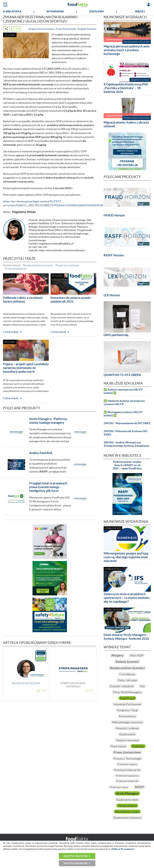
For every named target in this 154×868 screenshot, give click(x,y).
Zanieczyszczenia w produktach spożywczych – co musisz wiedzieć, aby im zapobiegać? (127, 598)
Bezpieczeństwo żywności (38, 265)
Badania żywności (127, 662)
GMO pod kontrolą (116, 335)
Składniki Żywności (87, 29)
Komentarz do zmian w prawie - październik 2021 (71, 300)
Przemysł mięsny (127, 764)
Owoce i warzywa (127, 740)
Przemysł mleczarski (127, 770)
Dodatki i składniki (122, 686)
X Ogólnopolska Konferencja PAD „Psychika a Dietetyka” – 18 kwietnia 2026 (126, 88)
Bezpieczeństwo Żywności (42, 29)
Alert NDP (137, 655)
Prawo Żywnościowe (66, 29)
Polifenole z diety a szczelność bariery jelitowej (23, 300)
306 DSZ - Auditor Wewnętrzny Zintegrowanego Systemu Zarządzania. (127, 444)
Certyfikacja (127, 674)
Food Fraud (127, 698)
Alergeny (117, 655)
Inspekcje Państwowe (127, 704)
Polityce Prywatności (123, 849)
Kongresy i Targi (127, 710)
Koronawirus (127, 716)
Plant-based (118, 746)
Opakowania (127, 734)
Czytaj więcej (11, 332)
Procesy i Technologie (127, 758)
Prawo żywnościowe (67, 265)
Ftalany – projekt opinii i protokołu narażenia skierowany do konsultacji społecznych (26, 368)
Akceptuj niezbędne (76, 863)
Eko (142, 686)
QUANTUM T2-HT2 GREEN (122, 375)
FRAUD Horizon (114, 215)
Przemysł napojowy (127, 776)
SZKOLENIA (96, 11)
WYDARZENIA (55, 11)
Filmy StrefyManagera (127, 692)
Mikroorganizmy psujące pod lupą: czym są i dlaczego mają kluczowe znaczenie (126, 557)
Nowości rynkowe (127, 728)
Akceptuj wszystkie (76, 856)
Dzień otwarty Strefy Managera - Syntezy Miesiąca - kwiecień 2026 (126, 637)
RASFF (140, 787)
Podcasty (138, 746)
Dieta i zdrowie (127, 680)
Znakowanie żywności (127, 818)
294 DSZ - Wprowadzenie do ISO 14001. (127, 423)
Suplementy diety (127, 800)
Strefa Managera (127, 793)
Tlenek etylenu (127, 806)
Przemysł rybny (119, 787)
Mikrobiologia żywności (127, 722)
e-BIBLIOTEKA (12, 11)
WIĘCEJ (140, 11)
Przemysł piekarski (16, 269)
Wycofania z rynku (127, 812)
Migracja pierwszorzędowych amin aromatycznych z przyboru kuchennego (127, 50)
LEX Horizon (112, 295)
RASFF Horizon (114, 255)
